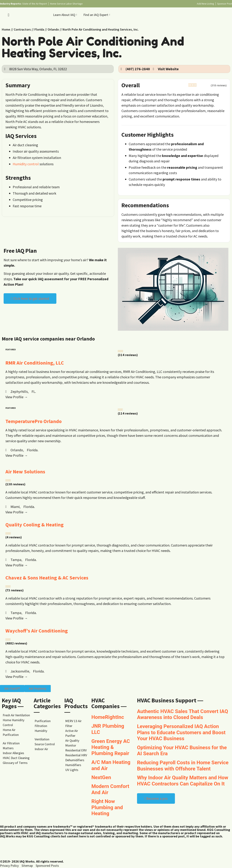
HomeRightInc (108, 717)
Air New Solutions (25, 472)
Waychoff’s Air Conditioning (37, 631)
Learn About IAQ (66, 15)
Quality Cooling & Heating (35, 525)
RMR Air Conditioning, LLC (35, 363)
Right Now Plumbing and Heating (107, 807)
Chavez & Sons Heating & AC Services (47, 578)
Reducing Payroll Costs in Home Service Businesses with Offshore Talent (183, 766)
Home (6, 29)
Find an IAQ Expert (97, 15)
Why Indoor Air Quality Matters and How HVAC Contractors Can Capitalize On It (183, 781)
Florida (39, 29)
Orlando (53, 29)
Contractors (22, 29)
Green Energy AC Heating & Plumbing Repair (111, 747)
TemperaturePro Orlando (34, 421)
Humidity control (26, 164)
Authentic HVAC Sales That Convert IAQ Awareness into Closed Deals (183, 714)
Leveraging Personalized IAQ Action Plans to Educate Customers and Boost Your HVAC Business (181, 732)
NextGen (101, 777)
